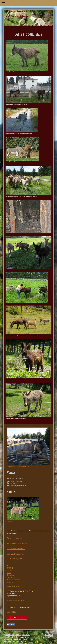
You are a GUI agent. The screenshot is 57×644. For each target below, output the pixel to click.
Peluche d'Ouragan (13, 587)
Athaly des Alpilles (15, 538)
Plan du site (26, 635)
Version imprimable (12, 635)
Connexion (49, 635)
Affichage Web (48, 637)
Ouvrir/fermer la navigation (28, 3)
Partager (11, 624)
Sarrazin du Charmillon (17, 543)
